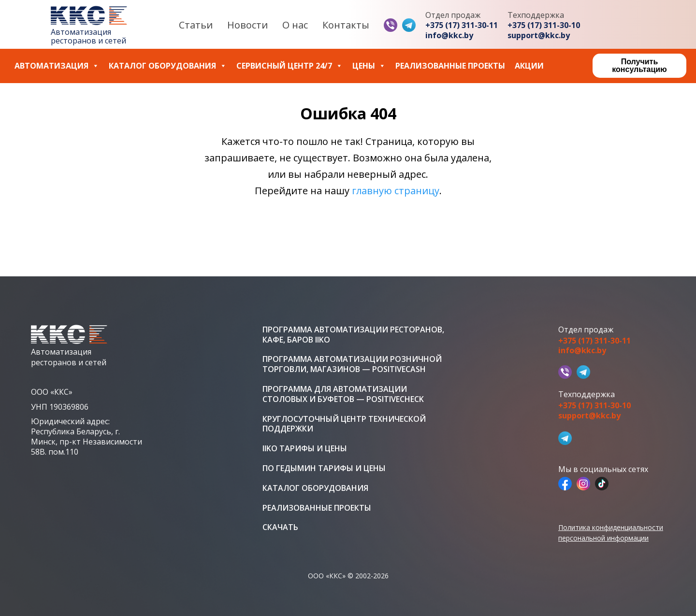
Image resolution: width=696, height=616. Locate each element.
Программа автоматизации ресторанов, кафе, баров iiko (353, 335)
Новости (247, 25)
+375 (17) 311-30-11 (462, 25)
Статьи (196, 25)
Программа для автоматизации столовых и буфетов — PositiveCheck (343, 394)
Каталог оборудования (168, 66)
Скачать (280, 527)
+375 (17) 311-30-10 (544, 25)
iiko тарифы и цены (305, 449)
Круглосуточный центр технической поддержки (344, 424)
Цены (369, 66)
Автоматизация (57, 66)
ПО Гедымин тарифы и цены (324, 468)
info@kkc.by (449, 36)
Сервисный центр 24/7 (290, 66)
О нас (295, 25)
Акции (529, 66)
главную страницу (396, 191)
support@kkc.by (539, 36)
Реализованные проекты (450, 66)
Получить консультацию (639, 66)
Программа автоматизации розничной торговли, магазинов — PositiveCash (352, 364)
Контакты (346, 25)
